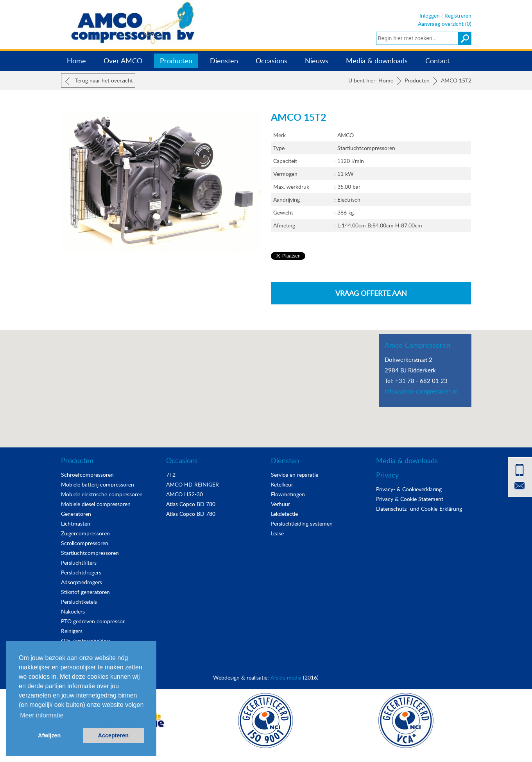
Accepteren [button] (113, 735)
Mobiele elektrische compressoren (102, 494)
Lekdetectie (284, 514)
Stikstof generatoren (85, 592)
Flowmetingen (288, 494)
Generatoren (76, 514)
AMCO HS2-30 (184, 494)
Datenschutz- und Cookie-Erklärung (419, 509)
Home (76, 61)
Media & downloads (377, 61)
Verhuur (280, 504)
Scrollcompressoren (85, 543)
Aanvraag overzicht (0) (445, 24)
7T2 (171, 475)
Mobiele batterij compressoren (98, 484)
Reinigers (72, 631)
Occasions (271, 61)
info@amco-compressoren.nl (421, 391)
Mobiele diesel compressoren (96, 504)
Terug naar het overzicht (99, 81)
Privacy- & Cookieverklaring (409, 489)
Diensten (224, 61)
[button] (266, 382)
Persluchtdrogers (81, 572)
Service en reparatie (295, 475)
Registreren (458, 15)
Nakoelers (73, 611)
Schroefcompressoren (87, 475)
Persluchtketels (79, 602)
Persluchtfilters (79, 563)
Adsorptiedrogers (82, 582)
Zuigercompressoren (85, 533)
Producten (176, 61)
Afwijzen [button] (49, 735)
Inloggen (430, 15)
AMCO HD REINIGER (193, 484)
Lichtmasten (76, 523)
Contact (437, 61)
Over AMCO (123, 61)
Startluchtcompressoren (90, 553)
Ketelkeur (282, 484)
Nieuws (317, 61)
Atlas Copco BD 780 (191, 504)
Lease (277, 533)
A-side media (286, 677)
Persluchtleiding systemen (302, 523)
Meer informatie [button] (42, 715)
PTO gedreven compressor (93, 621)
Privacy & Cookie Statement (410, 499)
